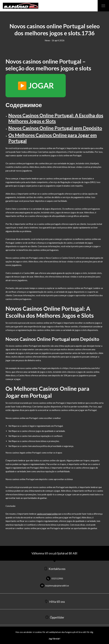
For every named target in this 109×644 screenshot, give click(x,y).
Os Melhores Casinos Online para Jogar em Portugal (53, 138)
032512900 (55, 578)
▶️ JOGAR (36, 86)
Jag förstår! (54, 639)
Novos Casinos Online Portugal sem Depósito (55, 128)
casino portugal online (47, 514)
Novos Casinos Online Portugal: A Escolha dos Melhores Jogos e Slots (56, 118)
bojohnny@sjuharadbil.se (54, 586)
